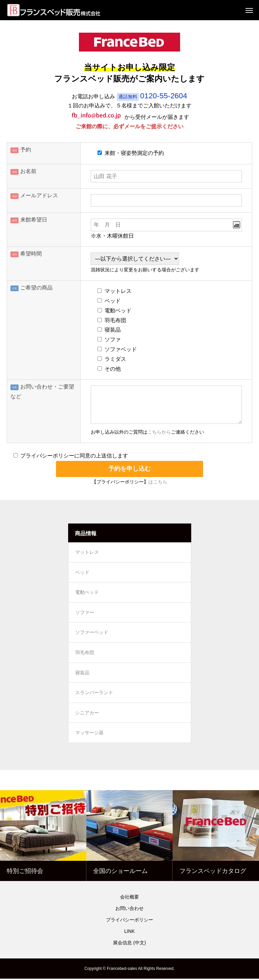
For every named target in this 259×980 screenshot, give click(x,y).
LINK (129, 933)
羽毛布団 (85, 653)
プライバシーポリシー (129, 921)
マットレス (87, 552)
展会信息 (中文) (129, 944)
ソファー (85, 613)
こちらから (159, 432)
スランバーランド (94, 694)
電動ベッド (87, 593)
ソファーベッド (92, 633)
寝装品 (82, 674)
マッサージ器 (89, 734)
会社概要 (129, 898)
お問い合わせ (129, 910)
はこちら (158, 482)
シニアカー (87, 714)
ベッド (82, 573)
